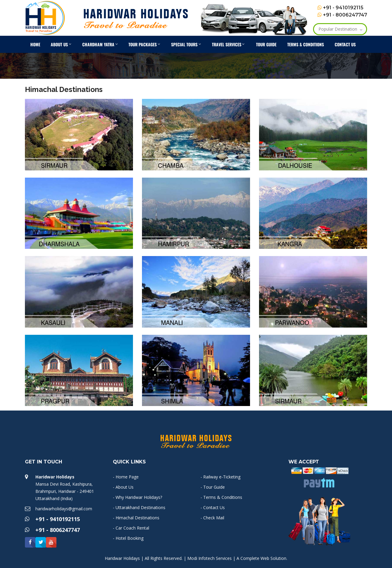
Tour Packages (146, 43)
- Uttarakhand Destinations (139, 507)
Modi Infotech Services (210, 558)
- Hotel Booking (128, 538)
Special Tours (187, 43)
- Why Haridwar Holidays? (137, 497)
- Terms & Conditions (221, 497)
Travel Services (230, 43)
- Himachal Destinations (136, 518)
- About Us (123, 487)
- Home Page (126, 477)
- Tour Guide (213, 487)
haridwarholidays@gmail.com (64, 509)
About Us (62, 43)
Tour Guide (266, 44)
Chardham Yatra (101, 43)
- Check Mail (212, 518)
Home (35, 44)
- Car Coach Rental (131, 528)
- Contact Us (213, 507)
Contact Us (345, 44)
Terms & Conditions (306, 44)
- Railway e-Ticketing (220, 477)
